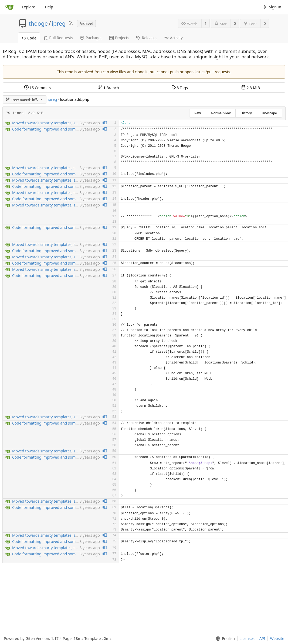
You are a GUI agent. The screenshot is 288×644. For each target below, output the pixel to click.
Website (277, 638)
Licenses (247, 638)
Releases (147, 38)
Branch (109, 88)
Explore (28, 7)
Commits (38, 88)
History (246, 113)
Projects (119, 38)
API (262, 638)
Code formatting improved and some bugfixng (53, 129)
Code (29, 38)
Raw (198, 113)
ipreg (59, 24)
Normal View (221, 113)
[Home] (9, 7)
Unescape (269, 113)
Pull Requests (58, 38)
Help (49, 7)
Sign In (272, 7)
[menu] (224, 639)
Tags (180, 88)
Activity (174, 38)
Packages (91, 38)
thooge (38, 24)
